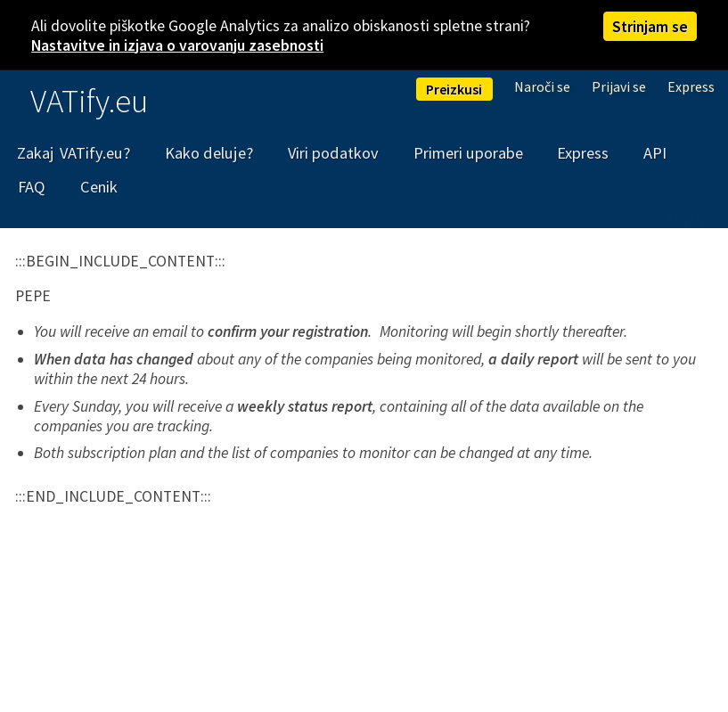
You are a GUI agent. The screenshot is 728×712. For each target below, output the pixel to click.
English (690, 219)
